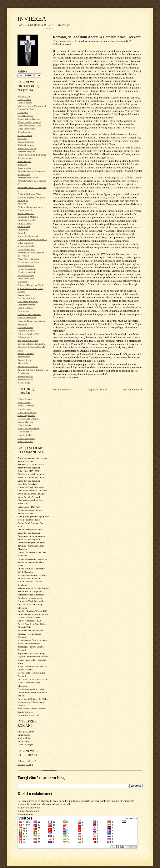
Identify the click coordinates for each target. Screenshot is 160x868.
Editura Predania (25, 441)
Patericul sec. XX (26, 213)
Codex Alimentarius (27, 318)
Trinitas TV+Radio (26, 109)
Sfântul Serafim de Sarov (29, 122)
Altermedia (23, 363)
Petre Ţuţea (23, 200)
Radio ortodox (24, 168)
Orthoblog (22, 233)
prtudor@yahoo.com (29, 808)
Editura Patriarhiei (26, 438)
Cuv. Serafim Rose (26, 298)
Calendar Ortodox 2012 (29, 334)
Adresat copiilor (25, 380)
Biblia (20, 350)
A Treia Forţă (24, 383)
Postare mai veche (133, 389)
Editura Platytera (25, 422)
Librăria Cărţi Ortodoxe (29, 419)
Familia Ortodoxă (26, 279)
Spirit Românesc (25, 116)
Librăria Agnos (24, 432)
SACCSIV (22, 138)
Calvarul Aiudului (26, 331)
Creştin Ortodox (25, 308)
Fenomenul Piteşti (26, 275)
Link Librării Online (27, 412)
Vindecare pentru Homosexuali (32, 106)
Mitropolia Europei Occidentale (32, 239)
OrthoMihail (23, 230)
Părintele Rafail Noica (28, 178)
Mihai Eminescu (25, 243)
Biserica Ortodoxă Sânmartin (31, 344)
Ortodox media (24, 223)
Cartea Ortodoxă (25, 327)
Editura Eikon (24, 402)
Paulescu (22, 204)
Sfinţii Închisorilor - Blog (29, 126)
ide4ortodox (23, 256)
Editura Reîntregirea (27, 406)
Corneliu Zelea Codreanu (29, 314)
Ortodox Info (24, 226)
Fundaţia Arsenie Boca (28, 262)
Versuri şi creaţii (25, 764)
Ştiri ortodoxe (24, 96)
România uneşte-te (26, 152)
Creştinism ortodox (26, 305)
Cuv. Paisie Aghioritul (28, 301)
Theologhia (23, 112)
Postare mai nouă (62, 389)
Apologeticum (24, 360)
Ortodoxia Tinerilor (27, 220)
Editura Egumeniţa (26, 415)
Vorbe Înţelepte (25, 103)
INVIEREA (32, 19)
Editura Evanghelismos (28, 428)
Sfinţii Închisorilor (26, 129)
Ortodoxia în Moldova (28, 217)
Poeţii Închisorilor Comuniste (31, 197)
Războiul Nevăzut (26, 145)
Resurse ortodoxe (26, 158)
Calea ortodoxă (25, 337)
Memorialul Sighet (26, 246)
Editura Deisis (24, 425)
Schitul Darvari (25, 135)
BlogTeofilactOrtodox (28, 340)
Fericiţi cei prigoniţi (27, 269)
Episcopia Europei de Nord (30, 285)
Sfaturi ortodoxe (25, 132)
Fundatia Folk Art (26, 265)
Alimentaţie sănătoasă (28, 366)
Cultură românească (27, 761)
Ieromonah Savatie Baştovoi (31, 253)
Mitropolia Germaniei (28, 236)
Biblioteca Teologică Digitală (31, 347)
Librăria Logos (24, 409)
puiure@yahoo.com (28, 811)
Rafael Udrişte (24, 161)
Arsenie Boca (24, 357)
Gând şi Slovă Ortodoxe (29, 259)
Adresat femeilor (25, 376)
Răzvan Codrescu (26, 142)
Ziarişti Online (24, 99)
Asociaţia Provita (26, 353)
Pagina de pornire (97, 389)
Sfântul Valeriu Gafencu (29, 119)
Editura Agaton (25, 399)
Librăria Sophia (25, 435)
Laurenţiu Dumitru (26, 249)
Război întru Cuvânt (27, 148)
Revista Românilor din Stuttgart (32, 155)
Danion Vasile (24, 295)
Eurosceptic (23, 282)
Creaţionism (23, 311)
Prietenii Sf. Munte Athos (29, 194)
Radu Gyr (22, 164)
